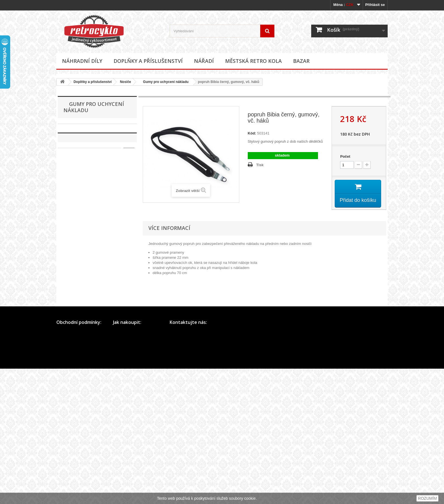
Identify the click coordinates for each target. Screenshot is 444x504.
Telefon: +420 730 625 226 (191, 467)
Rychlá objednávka (129, 474)
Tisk (260, 165)
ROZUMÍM (427, 498)
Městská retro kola (253, 61)
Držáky (73, 163)
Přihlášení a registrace (131, 467)
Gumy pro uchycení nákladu (164, 82)
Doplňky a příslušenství (148, 61)
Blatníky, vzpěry (80, 146)
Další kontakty (181, 481)
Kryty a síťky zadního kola (88, 225)
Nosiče (125, 82)
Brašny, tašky (78, 154)
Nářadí (204, 61)
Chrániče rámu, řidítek (86, 190)
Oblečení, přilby (80, 277)
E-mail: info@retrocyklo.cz (191, 474)
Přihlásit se (375, 5)
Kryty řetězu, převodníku (87, 216)
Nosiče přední (81, 251)
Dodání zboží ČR (127, 481)
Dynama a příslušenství (87, 172)
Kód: (252, 133)
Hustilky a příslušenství (86, 181)
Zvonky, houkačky (82, 339)
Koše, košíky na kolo (84, 198)
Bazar (301, 61)
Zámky (73, 330)
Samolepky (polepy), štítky (89, 312)
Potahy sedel (78, 304)
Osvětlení (75, 295)
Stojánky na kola (81, 321)
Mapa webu (66, 474)
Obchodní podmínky (73, 467)
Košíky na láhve (80, 207)
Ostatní (75, 269)
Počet (345, 156)
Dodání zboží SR (127, 489)
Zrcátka (73, 348)
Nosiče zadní (80, 260)
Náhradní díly (82, 61)
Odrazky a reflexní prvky (87, 286)
